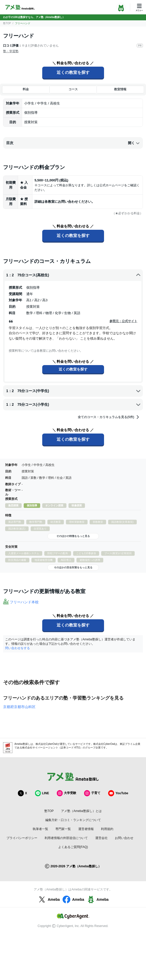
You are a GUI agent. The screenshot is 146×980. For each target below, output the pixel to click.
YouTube (118, 793)
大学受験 (66, 793)
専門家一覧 (63, 829)
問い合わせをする (18, 648)
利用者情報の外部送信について (66, 838)
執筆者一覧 (40, 829)
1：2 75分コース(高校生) (74, 275)
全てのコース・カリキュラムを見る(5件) (109, 417)
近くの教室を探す (73, 72)
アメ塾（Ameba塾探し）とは (81, 811)
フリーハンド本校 (24, 602)
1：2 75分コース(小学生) (74, 404)
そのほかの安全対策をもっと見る (73, 567)
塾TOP (7, 23)
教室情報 (120, 89)
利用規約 (107, 829)
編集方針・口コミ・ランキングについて (73, 820)
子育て (92, 793)
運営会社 (101, 838)
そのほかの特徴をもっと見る (73, 536)
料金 (26, 89)
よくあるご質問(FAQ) (73, 847)
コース (73, 89)
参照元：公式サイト (123, 321)
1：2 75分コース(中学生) (74, 391)
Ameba (49, 899)
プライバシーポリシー (22, 838)
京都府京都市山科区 (19, 707)
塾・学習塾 (11, 51)
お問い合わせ (124, 838)
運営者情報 (86, 829)
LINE (42, 793)
